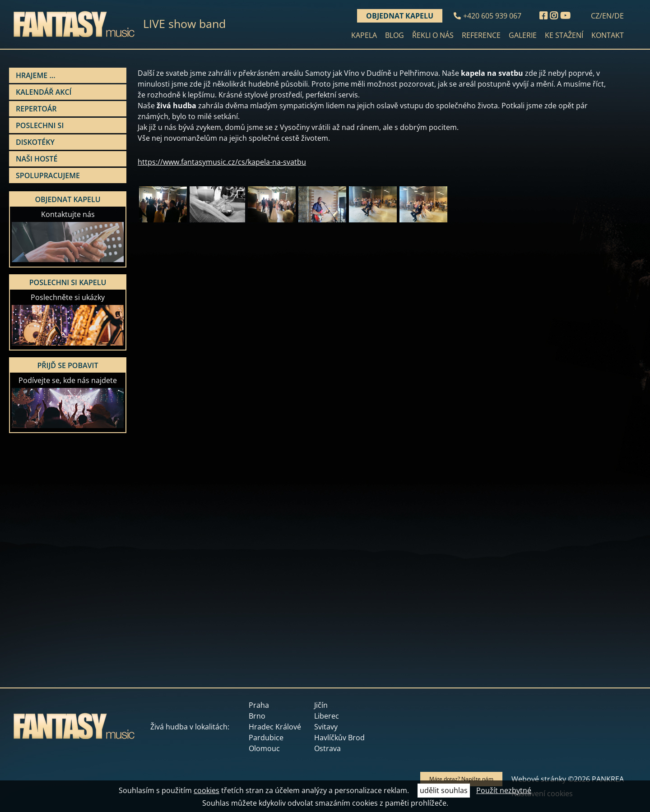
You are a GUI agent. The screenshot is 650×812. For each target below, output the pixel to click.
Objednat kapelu (400, 16)
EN (607, 16)
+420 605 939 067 (492, 16)
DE (619, 16)
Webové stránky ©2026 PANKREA (568, 779)
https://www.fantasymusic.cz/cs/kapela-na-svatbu (222, 162)
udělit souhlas (444, 790)
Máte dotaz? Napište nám (461, 779)
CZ (595, 16)
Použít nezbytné (504, 790)
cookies (207, 790)
